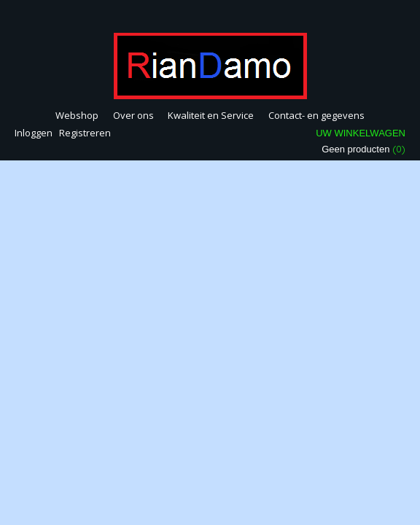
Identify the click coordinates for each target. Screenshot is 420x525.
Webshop (77, 115)
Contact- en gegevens (316, 115)
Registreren (85, 133)
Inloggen (34, 133)
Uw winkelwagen (361, 133)
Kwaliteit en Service (211, 115)
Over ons (133, 115)
